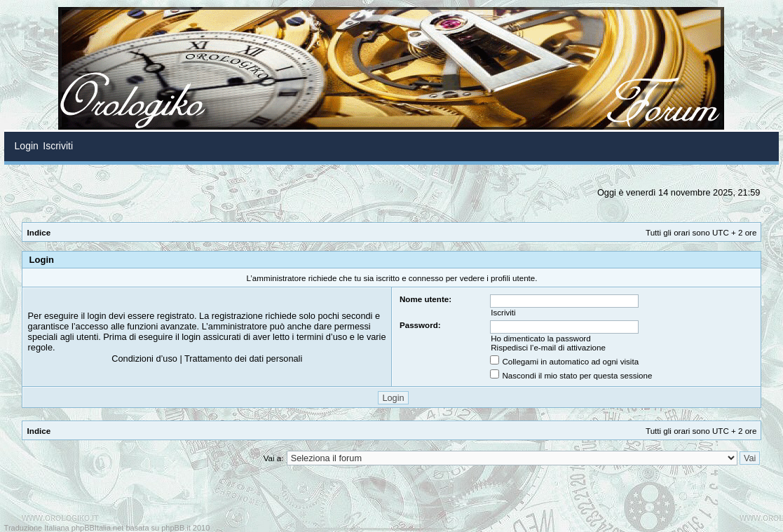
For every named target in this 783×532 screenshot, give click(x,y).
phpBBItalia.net (98, 528)
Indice (39, 232)
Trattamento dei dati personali (243, 359)
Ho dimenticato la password (540, 338)
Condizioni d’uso (144, 359)
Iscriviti (503, 312)
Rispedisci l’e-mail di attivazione (548, 347)
